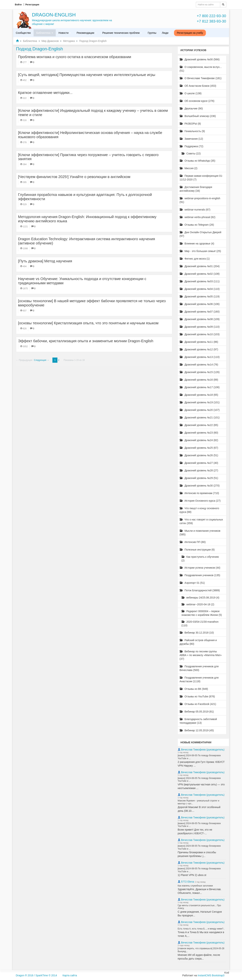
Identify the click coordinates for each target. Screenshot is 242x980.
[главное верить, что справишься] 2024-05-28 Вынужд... (201, 950)
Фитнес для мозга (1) (195, 259)
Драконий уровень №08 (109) (200, 319)
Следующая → (42, 360)
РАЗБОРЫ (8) (190, 124)
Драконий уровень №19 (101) (200, 402)
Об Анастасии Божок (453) (198, 86)
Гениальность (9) (192, 131)
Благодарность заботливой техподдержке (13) (198, 721)
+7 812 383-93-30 (211, 21)
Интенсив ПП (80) (193, 542)
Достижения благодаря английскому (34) (196, 189)
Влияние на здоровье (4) (197, 244)
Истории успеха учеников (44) (200, 568)
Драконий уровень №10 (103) (200, 334)
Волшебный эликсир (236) (198, 116)
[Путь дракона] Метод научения (45, 261)
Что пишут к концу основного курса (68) (199, 510)
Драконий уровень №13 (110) (200, 357)
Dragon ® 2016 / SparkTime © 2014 (36, 975)
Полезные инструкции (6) (197, 550)
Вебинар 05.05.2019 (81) (197, 712)
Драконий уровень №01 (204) (200, 266)
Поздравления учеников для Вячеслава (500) (199, 668)
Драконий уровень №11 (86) (199, 342)
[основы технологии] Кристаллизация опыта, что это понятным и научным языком (88, 323)
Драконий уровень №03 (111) (200, 281)
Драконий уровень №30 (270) (200, 486)
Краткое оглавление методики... (45, 93)
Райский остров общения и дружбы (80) (198, 642)
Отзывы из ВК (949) (194, 689)
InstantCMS (204, 975)
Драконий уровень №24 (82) (199, 440)
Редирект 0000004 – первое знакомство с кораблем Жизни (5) (202, 613)
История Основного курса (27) (200, 501)
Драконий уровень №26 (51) (199, 455)
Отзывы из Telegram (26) (197, 225)
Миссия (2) (189, 168)
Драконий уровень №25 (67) (199, 448)
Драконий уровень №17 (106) (200, 387)
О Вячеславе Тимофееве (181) (201, 78)
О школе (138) (191, 93)
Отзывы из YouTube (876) (197, 696)
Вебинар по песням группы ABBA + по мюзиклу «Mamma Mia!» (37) (201, 655)
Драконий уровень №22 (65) (199, 425)
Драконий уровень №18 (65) (199, 395)
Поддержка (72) (192, 146)
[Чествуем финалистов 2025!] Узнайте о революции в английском (74, 177)
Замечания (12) (191, 139)
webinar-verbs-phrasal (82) (198, 217)
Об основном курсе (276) (197, 101)
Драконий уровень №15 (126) (200, 372)
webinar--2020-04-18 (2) (198, 604)
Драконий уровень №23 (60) (199, 433)
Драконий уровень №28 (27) (199, 470)
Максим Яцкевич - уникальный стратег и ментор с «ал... (199, 802)
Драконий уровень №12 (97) (199, 349)
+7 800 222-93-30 (211, 16)
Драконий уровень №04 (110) (200, 289)
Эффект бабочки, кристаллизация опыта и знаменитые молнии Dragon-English (86, 341)
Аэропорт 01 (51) (192, 583)
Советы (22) (191, 153)
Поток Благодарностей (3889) (200, 590)
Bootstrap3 (218, 975)
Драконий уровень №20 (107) (200, 410)
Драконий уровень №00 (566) (200, 59)
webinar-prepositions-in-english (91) (200, 200)
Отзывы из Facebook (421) (198, 704)
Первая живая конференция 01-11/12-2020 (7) (201, 178)
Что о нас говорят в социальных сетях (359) (201, 521)
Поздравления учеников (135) (200, 575)
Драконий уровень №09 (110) (200, 327)
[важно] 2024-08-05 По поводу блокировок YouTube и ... (199, 757)
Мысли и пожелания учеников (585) (200, 533)
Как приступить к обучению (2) (200, 559)
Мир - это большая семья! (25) (200, 251)
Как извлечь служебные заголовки (195, 886)
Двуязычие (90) (191, 108)
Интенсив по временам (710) (199, 493)
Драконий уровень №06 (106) (200, 304)
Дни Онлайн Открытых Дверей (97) (200, 234)
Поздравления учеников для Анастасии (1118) (199, 679)
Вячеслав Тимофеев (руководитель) (203, 750)
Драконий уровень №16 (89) (199, 380)
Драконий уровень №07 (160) (200, 312)
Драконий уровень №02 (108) (200, 274)
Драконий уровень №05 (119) (200, 296)
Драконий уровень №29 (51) (199, 478)
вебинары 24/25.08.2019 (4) (200, 598)
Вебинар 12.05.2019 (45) (197, 730)
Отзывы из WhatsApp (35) (198, 161)
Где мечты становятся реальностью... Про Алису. (199, 907)
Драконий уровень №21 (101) (200, 417)
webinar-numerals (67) (195, 210)
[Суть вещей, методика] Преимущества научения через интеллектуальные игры (87, 75)
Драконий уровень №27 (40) (199, 463)
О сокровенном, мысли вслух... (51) (201, 69)
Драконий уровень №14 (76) (199, 365)
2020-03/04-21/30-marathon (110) (200, 624)
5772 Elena (187, 882)
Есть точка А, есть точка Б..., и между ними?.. (201, 929)
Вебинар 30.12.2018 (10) (197, 633)
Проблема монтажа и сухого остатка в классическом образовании (75, 57)
